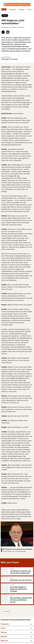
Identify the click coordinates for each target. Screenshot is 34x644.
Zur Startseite (6, 611)
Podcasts (22, 9)
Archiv (5, 16)
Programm (13, 9)
